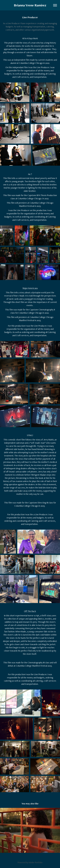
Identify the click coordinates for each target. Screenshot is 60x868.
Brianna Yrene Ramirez (30, 5)
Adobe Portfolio (35, 862)
